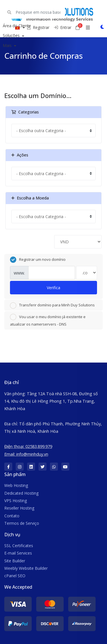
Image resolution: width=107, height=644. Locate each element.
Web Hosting (16, 485)
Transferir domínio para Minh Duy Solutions (52, 306)
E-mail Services (18, 553)
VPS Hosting (16, 501)
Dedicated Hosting (21, 493)
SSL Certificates (19, 546)
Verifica (53, 288)
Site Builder (15, 561)
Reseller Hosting (19, 508)
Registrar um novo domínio (38, 260)
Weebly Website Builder (26, 568)
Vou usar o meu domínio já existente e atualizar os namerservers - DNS (48, 320)
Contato (12, 516)
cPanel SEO (15, 576)
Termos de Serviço (22, 523)
